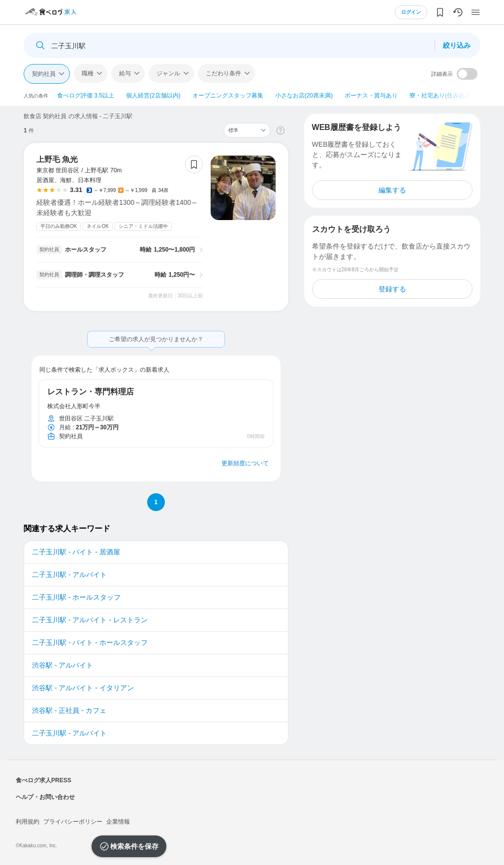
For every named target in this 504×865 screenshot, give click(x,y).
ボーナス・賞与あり (371, 96)
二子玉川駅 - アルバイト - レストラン (90, 620)
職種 (88, 73)
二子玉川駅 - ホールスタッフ (76, 597)
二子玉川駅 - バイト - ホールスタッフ (90, 642)
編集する (392, 190)
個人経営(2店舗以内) (153, 96)
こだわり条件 (223, 73)
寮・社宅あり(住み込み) (441, 96)
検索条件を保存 (134, 846)
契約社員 (44, 74)
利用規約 (28, 822)
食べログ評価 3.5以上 (86, 96)
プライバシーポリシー (73, 822)
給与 (125, 73)
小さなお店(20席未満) (304, 96)
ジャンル (168, 73)
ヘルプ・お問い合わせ (45, 797)
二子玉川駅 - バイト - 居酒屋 (76, 552)
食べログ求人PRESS (44, 780)
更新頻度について (245, 463)
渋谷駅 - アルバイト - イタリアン (83, 688)
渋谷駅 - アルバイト (63, 665)
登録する (392, 289)
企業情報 (118, 822)
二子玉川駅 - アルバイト (69, 575)
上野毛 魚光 (57, 159)
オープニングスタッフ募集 (228, 96)
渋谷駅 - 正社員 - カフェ (69, 710)
